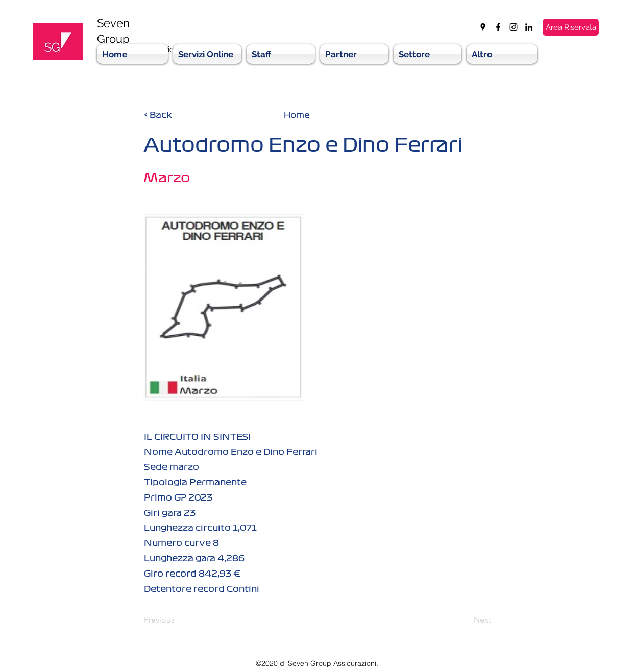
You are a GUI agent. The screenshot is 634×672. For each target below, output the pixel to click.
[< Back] (178, 115)
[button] (354, 54)
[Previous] (178, 620)
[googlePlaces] (483, 27)
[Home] (297, 115)
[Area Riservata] (571, 27)
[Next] (466, 620)
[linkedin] (529, 27)
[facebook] (498, 27)
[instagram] (514, 27)
